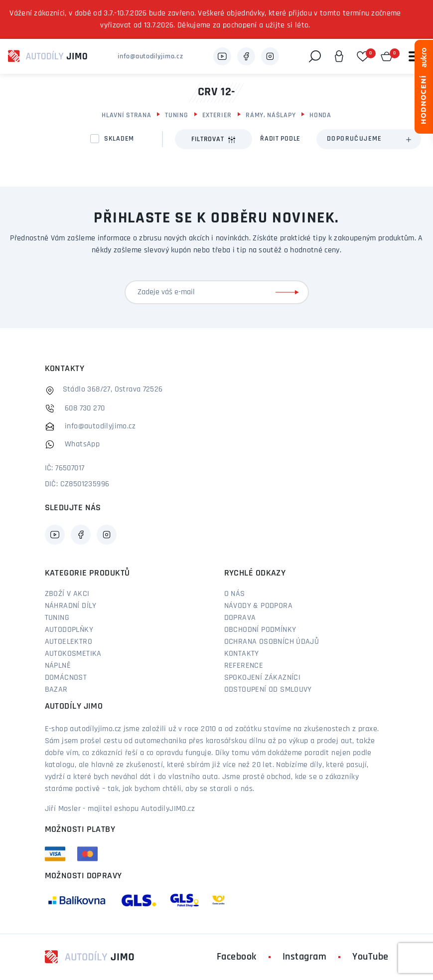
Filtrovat (214, 140)
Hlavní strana (126, 115)
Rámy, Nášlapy (271, 115)
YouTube (370, 957)
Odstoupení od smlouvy (268, 690)
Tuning (176, 115)
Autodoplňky (69, 630)
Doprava (240, 618)
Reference (244, 666)
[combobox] (369, 139)
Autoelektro (69, 642)
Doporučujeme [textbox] (355, 139)
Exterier (217, 115)
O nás (235, 594)
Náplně (58, 666)
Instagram (305, 957)
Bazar (56, 690)
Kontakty (242, 654)
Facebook (237, 957)
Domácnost (66, 678)
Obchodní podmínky (260, 630)
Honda (320, 115)
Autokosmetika (73, 654)
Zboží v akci (67, 594)
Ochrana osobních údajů (272, 642)
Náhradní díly (71, 606)
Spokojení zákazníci (263, 678)
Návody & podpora (258, 606)
